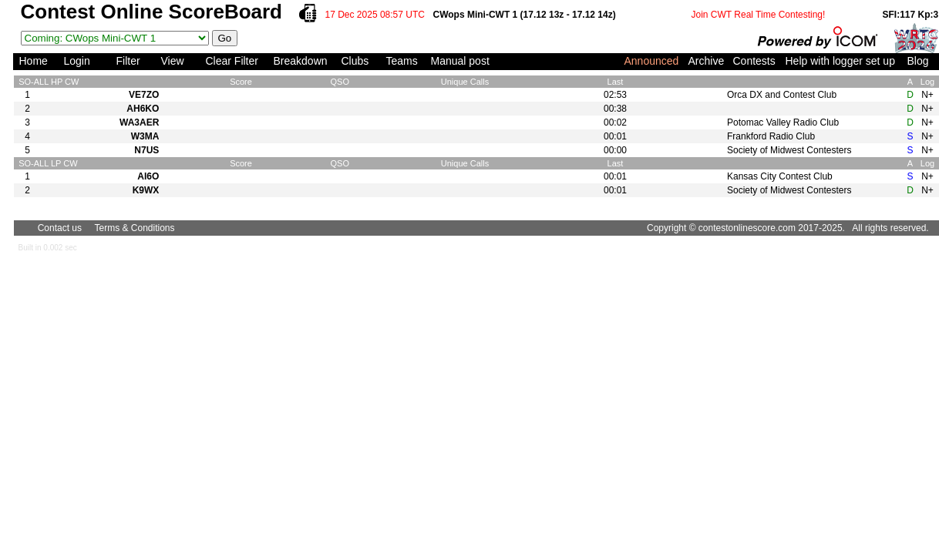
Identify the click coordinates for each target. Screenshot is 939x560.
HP (57, 82)
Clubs (355, 61)
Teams (402, 61)
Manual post (460, 61)
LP (56, 163)
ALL (41, 82)
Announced (652, 61)
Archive (707, 61)
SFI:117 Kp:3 (911, 15)
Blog (918, 61)
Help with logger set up (840, 61)
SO (25, 82)
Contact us (60, 228)
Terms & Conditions (135, 228)
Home (34, 61)
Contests (754, 61)
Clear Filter (232, 61)
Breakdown (301, 61)
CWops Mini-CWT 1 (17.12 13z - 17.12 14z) (525, 15)
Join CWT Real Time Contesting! (759, 15)
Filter (128, 61)
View (173, 61)
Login (77, 61)
